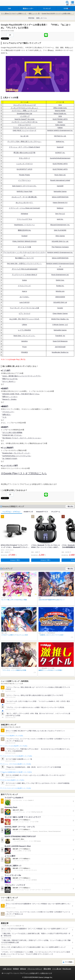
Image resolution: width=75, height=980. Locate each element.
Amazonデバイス (42, 512)
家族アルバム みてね (10, 379)
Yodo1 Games (60, 125)
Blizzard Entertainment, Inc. (60, 225)
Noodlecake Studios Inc (60, 352)
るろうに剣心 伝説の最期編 (12, 432)
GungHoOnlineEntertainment (60, 158)
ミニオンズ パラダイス (24, 164)
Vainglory (24, 341)
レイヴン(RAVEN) (24, 330)
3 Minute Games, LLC (60, 325)
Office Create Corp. (60, 108)
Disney (60, 122)
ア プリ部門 (6, 370)
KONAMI (60, 269)
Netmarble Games (60, 191)
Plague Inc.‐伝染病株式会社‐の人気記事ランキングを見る (17, 772)
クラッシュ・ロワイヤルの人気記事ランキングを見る (16, 764)
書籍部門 (5, 406)
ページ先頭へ (69, 962)
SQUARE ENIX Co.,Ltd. (60, 241)
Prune (25, 347)
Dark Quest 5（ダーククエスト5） (25, 186)
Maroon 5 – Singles (9, 399)
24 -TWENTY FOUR (10, 458)
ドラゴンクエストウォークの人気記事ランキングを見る (17, 756)
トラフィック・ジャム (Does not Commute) (24, 208)
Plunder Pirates (24, 175)
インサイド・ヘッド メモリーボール (24, 122)
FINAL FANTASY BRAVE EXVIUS (24, 241)
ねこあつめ (24, 136)
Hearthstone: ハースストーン (24, 225)
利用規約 (16, 969)
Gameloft (60, 186)
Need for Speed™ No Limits (24, 119)
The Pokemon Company (60, 247)
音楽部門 (5, 388)
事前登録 (31, 18)
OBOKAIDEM (60, 297)
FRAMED (24, 352)
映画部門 (5, 427)
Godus (24, 280)
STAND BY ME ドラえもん (12, 435)
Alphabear (24, 214)
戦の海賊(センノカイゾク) (24, 258)
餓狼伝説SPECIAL (24, 230)
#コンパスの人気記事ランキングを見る (13, 736)
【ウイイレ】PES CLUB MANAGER (24, 269)
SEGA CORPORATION (60, 197)
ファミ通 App (8, 3)
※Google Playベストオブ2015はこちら (24, 473)
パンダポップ (25, 116)
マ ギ (4, 417)
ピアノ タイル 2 (24, 313)
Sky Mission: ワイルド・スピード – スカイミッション (22, 438)
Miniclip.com (60, 291)
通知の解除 (47, 969)
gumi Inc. (60, 219)
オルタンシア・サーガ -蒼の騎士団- (24, 197)
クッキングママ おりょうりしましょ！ (24, 108)
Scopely (60, 308)
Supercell (60, 147)
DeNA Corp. (60, 280)
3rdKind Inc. (60, 141)
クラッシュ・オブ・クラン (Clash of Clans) (25, 147)
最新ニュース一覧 (34, 13)
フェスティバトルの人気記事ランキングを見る (15, 746)
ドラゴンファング (24, 286)
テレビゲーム (56, 512)
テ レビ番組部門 (8, 448)
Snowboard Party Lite (24, 113)
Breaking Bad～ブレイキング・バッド (16, 453)
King (60, 105)
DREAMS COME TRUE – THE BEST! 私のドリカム (21, 394)
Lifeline (25, 325)
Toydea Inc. (60, 286)
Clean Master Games (60, 313)
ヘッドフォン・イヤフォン (11, 512)
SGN (60, 116)
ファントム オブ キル (24, 219)
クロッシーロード (25, 125)
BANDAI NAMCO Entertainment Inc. (60, 130)
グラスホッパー (8, 412)
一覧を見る (70, 506)
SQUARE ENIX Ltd (60, 302)
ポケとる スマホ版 (24, 247)
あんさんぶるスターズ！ (24, 202)
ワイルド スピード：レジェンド (24, 128)
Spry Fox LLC (60, 214)
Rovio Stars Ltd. (60, 175)
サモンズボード (24, 158)
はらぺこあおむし (9, 381)
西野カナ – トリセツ (10, 397)
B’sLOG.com (67, 969)
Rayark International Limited (60, 180)
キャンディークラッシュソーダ (25, 105)
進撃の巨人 (6, 415)
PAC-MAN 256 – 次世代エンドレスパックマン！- (24, 264)
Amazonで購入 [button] (15, 560)
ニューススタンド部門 (10, 466)
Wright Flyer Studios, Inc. (60, 319)
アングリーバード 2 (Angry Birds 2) (24, 275)
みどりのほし (25, 297)
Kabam (60, 128)
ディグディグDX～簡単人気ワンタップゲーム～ (24, 141)
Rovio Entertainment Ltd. (60, 275)
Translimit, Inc (60, 336)
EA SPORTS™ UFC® (25, 169)
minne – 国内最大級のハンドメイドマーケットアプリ (21, 376)
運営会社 (23, 969)
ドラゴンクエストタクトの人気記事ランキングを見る (16, 788)
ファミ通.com (57, 969)
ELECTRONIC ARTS (60, 119)
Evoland (24, 236)
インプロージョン (25, 180)
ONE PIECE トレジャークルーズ (24, 130)
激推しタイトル (41, 18)
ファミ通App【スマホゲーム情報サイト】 (14, 13)
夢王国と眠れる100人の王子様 (24, 153)
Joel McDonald (60, 347)
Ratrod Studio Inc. (60, 113)
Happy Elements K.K (60, 202)
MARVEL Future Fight (25, 191)
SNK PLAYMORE (60, 230)
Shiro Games (60, 236)
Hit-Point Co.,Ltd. (60, 136)
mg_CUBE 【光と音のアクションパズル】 (24, 319)
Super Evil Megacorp (60, 341)
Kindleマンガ (28, 512)
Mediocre (60, 208)
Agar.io (24, 291)
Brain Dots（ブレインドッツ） (24, 336)
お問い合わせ (7, 969)
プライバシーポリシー (35, 969)
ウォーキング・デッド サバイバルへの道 (24, 308)
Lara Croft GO (24, 302)
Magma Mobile (60, 111)
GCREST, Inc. (60, 153)
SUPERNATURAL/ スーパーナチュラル (16, 456)
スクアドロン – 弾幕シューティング (25, 111)
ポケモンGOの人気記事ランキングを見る (13, 780)
